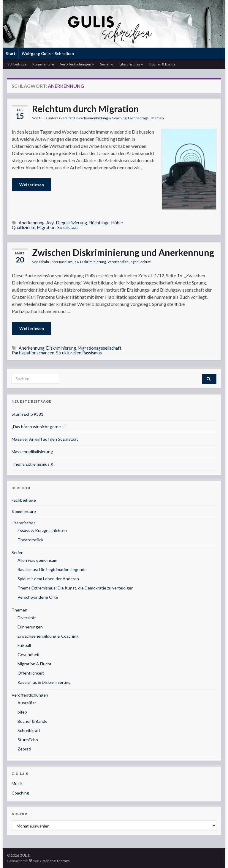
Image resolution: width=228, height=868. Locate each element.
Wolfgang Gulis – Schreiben (48, 54)
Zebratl (146, 262)
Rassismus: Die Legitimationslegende (52, 569)
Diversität (65, 118)
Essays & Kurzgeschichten (42, 530)
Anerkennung (32, 223)
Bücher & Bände (162, 64)
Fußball (24, 645)
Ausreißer (27, 703)
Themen (157, 118)
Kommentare (43, 64)
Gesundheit (29, 654)
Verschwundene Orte (38, 597)
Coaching (20, 793)
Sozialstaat (68, 227)
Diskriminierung (61, 348)
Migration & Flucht (35, 664)
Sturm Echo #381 (27, 414)
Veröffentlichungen (77, 64)
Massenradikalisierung (32, 452)
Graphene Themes (55, 861)
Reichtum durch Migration (85, 109)
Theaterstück (30, 540)
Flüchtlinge (99, 223)
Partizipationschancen (33, 353)
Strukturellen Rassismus (79, 353)
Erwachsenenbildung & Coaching (100, 118)
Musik (17, 783)
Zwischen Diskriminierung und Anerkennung (123, 252)
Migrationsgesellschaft (100, 348)
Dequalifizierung (72, 223)
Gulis (43, 118)
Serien (107, 64)
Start (11, 54)
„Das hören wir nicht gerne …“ (39, 427)
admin (44, 262)
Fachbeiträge (16, 64)
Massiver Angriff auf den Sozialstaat (45, 439)
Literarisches (131, 64)
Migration (46, 227)
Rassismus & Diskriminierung (83, 262)
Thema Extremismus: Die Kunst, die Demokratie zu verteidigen (76, 588)
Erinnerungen (30, 627)
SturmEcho (28, 740)
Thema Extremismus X (32, 464)
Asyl (50, 223)
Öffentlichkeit (31, 673)
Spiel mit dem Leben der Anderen (48, 579)
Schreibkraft (29, 730)
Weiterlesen (32, 185)
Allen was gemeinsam (37, 560)
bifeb (22, 712)
